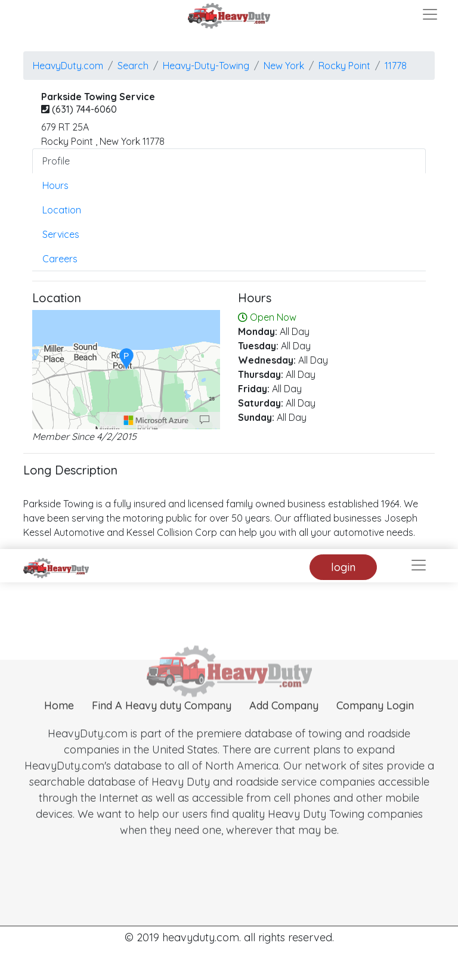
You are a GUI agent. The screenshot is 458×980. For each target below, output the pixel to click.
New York (284, 66)
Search (133, 66)
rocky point (344, 66)
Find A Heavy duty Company (162, 721)
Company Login (375, 721)
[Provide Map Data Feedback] (205, 420)
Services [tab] (61, 234)
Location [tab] (62, 210)
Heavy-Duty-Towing (206, 66)
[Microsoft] (156, 420)
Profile (56, 161)
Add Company (284, 721)
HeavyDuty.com (68, 66)
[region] (126, 370)
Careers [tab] (60, 259)
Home (59, 721)
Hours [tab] (55, 185)
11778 (396, 66)
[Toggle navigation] (430, 14)
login (343, 567)
